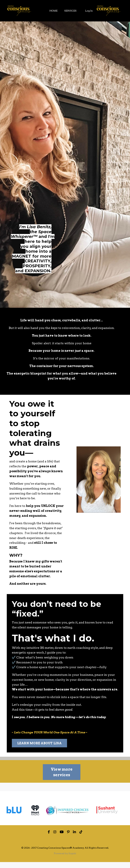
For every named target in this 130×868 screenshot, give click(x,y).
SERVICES (70, 11)
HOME (53, 11)
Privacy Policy (55, 846)
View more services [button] (62, 778)
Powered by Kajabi (65, 859)
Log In (89, 11)
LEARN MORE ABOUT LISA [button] (39, 749)
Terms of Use (76, 846)
